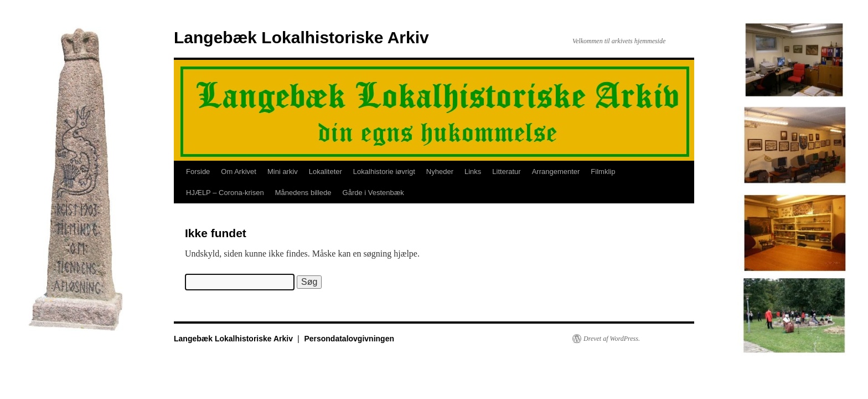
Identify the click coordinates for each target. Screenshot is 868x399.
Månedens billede (303, 193)
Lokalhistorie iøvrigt (384, 172)
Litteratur (506, 172)
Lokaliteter (325, 172)
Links (473, 172)
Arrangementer (556, 172)
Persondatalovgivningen (349, 339)
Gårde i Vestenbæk (373, 193)
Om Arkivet (239, 172)
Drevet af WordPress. (612, 339)
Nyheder (440, 172)
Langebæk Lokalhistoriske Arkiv (301, 37)
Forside (198, 172)
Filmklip (603, 172)
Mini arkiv (283, 172)
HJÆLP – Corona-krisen (225, 193)
